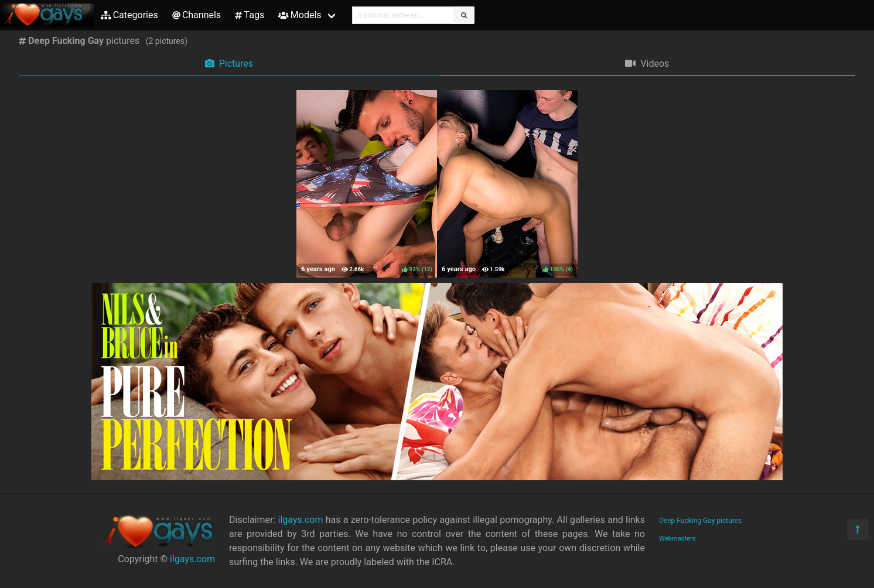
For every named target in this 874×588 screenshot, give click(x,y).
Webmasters (677, 539)
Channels (197, 15)
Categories (129, 15)
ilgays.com (192, 559)
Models (300, 15)
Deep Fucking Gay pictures (700, 521)
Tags (250, 15)
